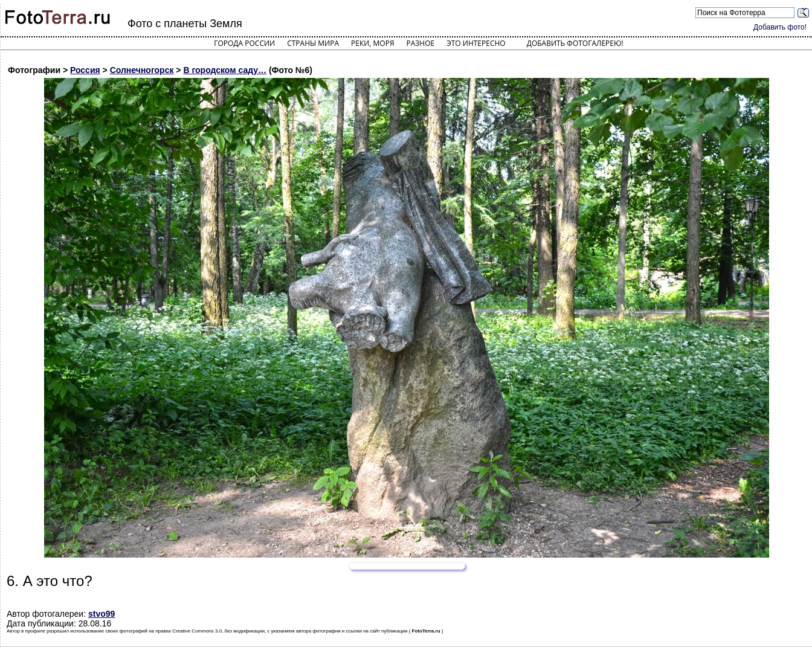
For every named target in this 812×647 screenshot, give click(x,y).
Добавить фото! (780, 27)
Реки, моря (372, 43)
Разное (421, 43)
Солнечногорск (142, 70)
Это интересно (476, 43)
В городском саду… (225, 70)
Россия (85, 70)
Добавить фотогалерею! (575, 43)
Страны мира (313, 43)
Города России (244, 43)
